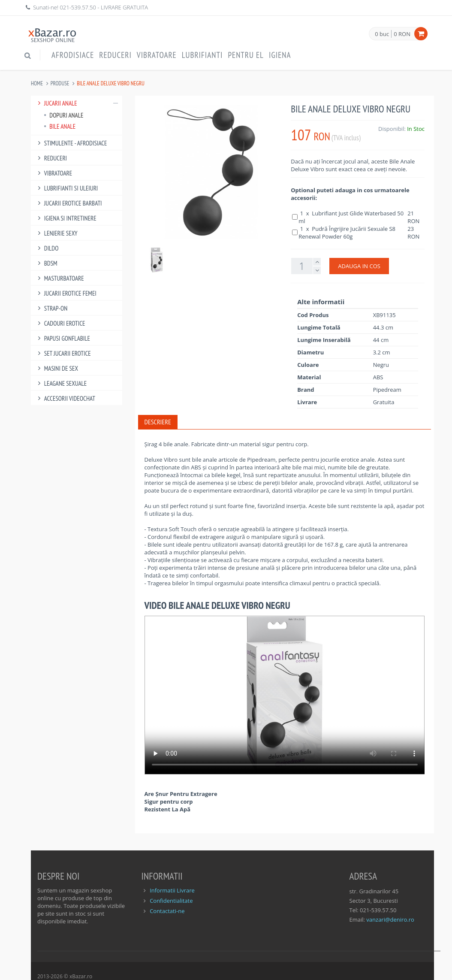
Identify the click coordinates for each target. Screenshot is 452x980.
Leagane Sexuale (61, 383)
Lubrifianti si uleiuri (66, 188)
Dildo (47, 248)
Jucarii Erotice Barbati (69, 203)
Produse (60, 83)
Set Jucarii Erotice (63, 353)
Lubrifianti (202, 55)
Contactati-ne (167, 911)
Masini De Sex (57, 368)
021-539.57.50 (78, 7)
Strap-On (51, 308)
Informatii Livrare (172, 890)
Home (37, 83)
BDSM (46, 263)
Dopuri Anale (63, 115)
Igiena (280, 55)
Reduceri (115, 55)
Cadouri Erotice (60, 323)
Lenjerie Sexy (56, 233)
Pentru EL (246, 55)
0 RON (402, 34)
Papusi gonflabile (63, 338)
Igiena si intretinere (66, 218)
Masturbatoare (60, 278)
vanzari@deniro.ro (390, 920)
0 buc (382, 34)
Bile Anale (60, 126)
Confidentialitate (171, 901)
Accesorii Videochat (65, 398)
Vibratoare (157, 55)
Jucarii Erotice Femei (66, 293)
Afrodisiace (73, 55)
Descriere (158, 422)
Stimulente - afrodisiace (71, 143)
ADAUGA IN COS (359, 266)
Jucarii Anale (77, 103)
